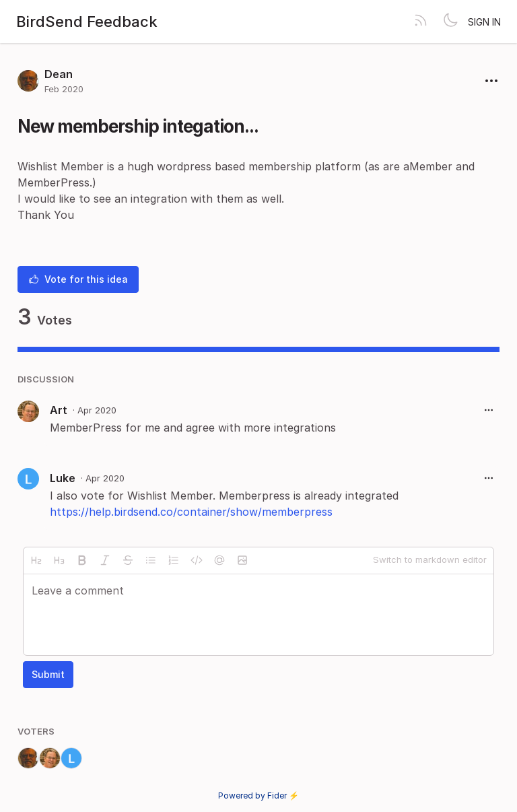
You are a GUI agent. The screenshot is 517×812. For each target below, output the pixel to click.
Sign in (484, 22)
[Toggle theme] (450, 22)
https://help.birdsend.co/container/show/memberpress (191, 512)
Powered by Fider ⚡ (258, 796)
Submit (48, 674)
